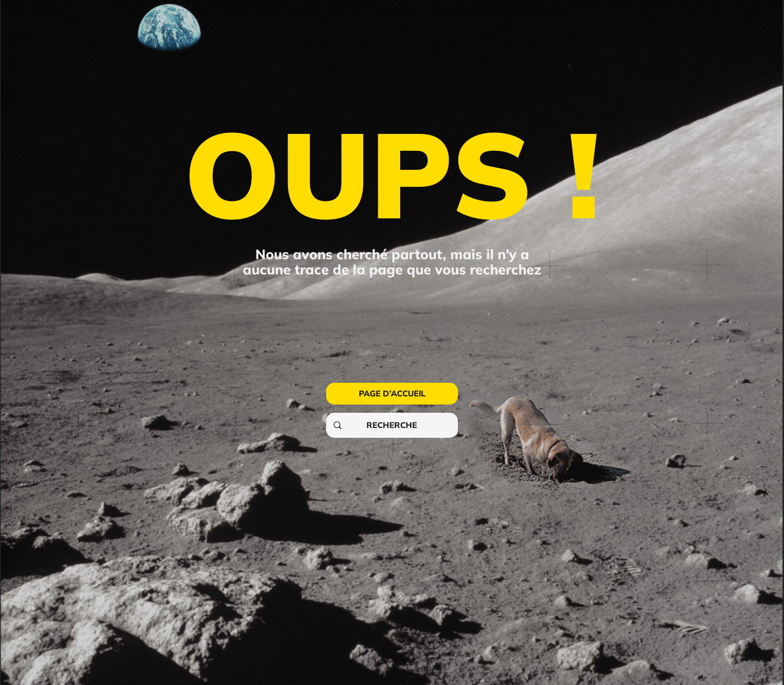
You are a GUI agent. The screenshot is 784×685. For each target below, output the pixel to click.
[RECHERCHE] (391, 425)
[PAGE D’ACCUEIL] (392, 394)
